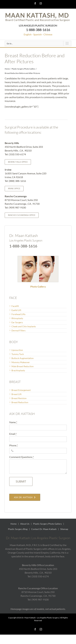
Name (13, 422)
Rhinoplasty (17, 318)
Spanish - (38, 34)
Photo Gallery (38, 286)
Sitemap (64, 529)
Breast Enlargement (21, 390)
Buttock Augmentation (23, 358)
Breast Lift (16, 394)
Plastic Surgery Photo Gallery (47, 524)
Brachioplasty (18, 370)
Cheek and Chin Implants (24, 326)
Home (14, 524)
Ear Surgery (17, 322)
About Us (25, 524)
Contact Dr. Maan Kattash (44, 529)
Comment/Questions (22, 457)
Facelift (15, 306)
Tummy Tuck (18, 354)
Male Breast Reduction (23, 366)
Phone (14, 445)
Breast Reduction (20, 402)
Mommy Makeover (21, 362)
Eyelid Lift (16, 310)
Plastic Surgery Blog (18, 529)
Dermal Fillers (18, 330)
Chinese (48, 34)
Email (13, 434)
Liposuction (17, 350)
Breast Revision (19, 398)
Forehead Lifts (18, 314)
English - (28, 34)
